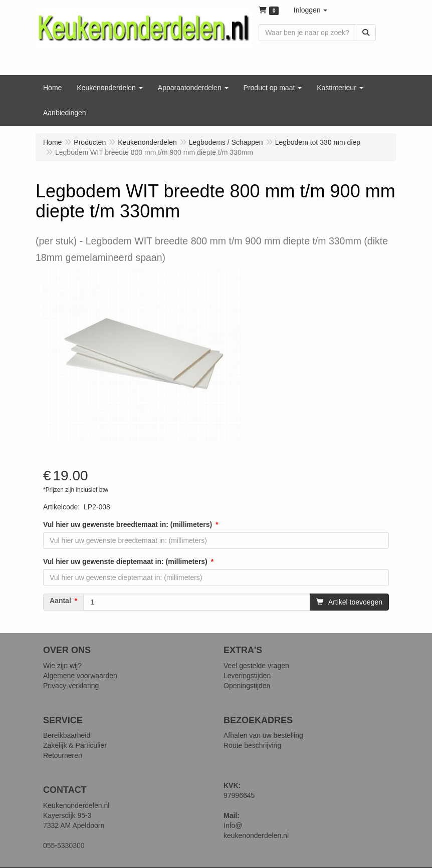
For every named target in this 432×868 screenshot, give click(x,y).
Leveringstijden (247, 676)
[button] (311, 10)
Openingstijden (247, 686)
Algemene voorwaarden (80, 676)
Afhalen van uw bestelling (263, 735)
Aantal (60, 601)
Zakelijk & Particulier (75, 745)
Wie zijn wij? (62, 666)
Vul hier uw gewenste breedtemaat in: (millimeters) (128, 524)
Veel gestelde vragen (256, 666)
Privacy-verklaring (71, 686)
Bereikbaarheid (67, 735)
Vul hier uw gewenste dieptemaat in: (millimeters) (125, 561)
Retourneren (63, 755)
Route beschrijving (252, 745)
